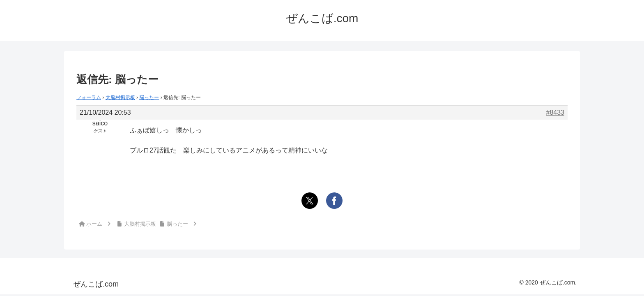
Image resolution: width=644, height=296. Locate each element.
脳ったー (149, 97)
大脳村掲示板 (120, 97)
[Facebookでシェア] (334, 201)
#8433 (555, 112)
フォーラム (89, 97)
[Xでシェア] (310, 201)
